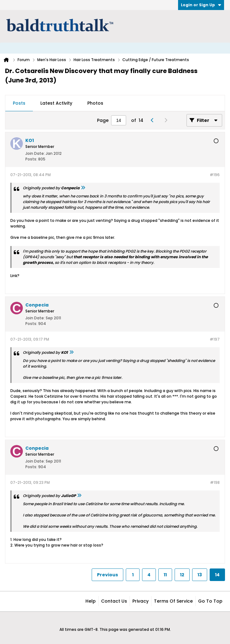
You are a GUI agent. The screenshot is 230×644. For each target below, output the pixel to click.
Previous (107, 575)
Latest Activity (56, 103)
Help (91, 601)
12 (182, 575)
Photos (95, 103)
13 (200, 575)
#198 (215, 482)
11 (165, 575)
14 (217, 575)
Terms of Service (173, 601)
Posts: (31, 159)
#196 (215, 175)
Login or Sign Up (201, 5)
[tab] (19, 103)
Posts (19, 103)
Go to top (210, 601)
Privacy (141, 601)
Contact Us (114, 601)
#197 (215, 339)
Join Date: (35, 153)
